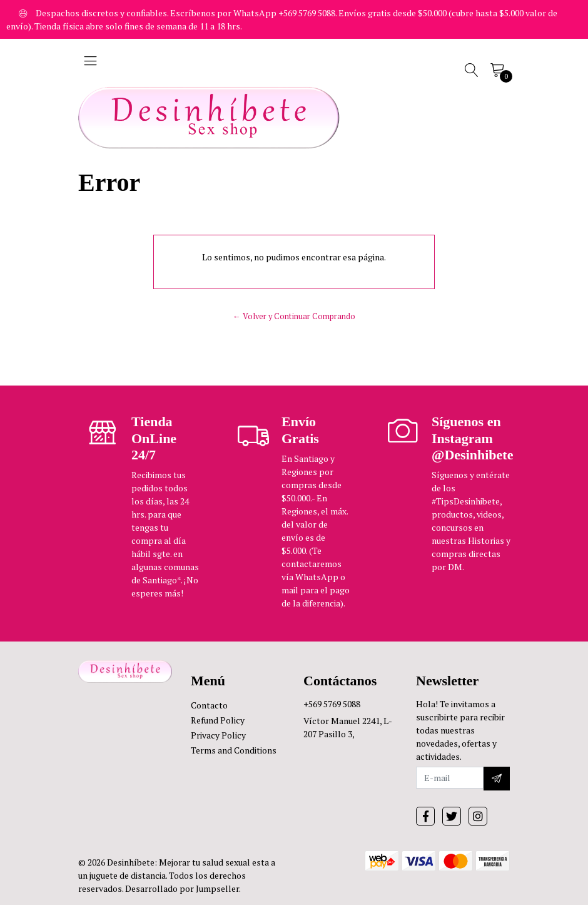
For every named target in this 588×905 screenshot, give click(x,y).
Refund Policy (218, 720)
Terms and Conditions (234, 750)
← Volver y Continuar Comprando (294, 316)
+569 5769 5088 (332, 704)
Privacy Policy (218, 735)
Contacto (209, 705)
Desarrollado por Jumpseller (182, 888)
